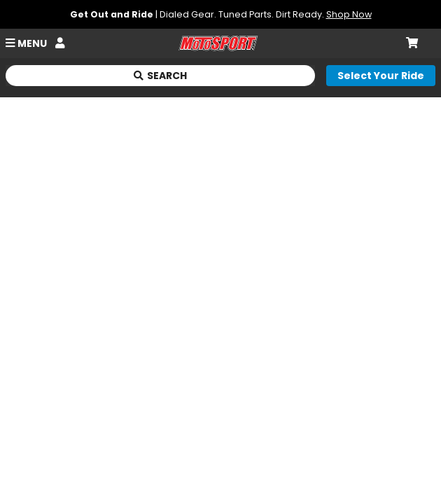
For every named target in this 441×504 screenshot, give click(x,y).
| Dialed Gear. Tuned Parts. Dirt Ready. (221, 14)
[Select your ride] (381, 76)
